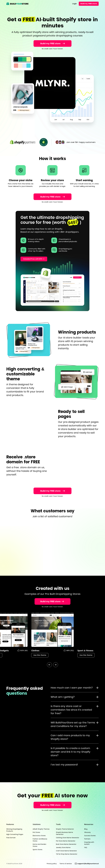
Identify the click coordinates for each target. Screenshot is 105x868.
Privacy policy (52, 864)
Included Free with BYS (33, 259)
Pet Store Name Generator (66, 841)
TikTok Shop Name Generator (67, 854)
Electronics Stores (39, 836)
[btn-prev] (49, 665)
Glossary (87, 832)
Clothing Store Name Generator (68, 838)
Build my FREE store (89, 4)
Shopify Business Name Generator (64, 833)
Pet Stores (36, 832)
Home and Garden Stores (40, 845)
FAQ (86, 847)
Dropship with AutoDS (89, 843)
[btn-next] (56, 665)
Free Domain (11, 838)
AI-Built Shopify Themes (41, 829)
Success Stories (90, 836)
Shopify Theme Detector (65, 829)
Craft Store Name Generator (66, 851)
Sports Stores (38, 850)
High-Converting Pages (15, 834)
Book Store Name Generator (66, 844)
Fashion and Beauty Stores (40, 840)
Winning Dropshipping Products (14, 830)
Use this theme (40, 655)
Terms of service (66, 864)
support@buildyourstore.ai (88, 864)
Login (74, 4)
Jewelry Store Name (63, 847)
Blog (86, 829)
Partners (87, 839)
